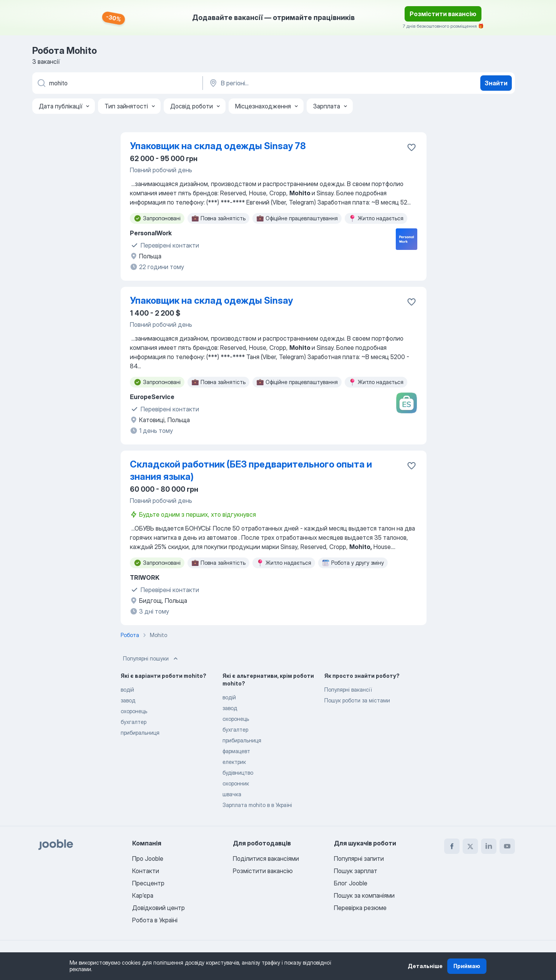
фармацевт (236, 751)
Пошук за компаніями (364, 895)
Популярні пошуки (151, 659)
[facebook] (452, 846)
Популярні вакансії (348, 690)
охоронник (236, 783)
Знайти (496, 83)
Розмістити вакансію (443, 14)
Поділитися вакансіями (266, 859)
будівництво (238, 773)
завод (128, 700)
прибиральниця (140, 733)
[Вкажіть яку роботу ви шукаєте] (117, 83)
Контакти (146, 871)
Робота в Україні (155, 920)
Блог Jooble (351, 883)
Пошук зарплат (356, 871)
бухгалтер (134, 722)
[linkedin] (489, 846)
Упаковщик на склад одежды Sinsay (211, 300)
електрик (234, 762)
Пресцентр (148, 883)
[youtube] (507, 846)
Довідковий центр (159, 908)
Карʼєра (143, 895)
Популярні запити (359, 859)
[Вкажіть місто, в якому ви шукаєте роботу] (289, 83)
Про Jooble (148, 859)
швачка (232, 794)
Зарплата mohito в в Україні (257, 805)
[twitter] (470, 846)
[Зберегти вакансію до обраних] (412, 147)
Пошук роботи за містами (357, 700)
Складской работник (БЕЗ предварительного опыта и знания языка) (251, 470)
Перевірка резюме (360, 908)
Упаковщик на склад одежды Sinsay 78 (218, 146)
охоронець (134, 711)
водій (127, 690)
